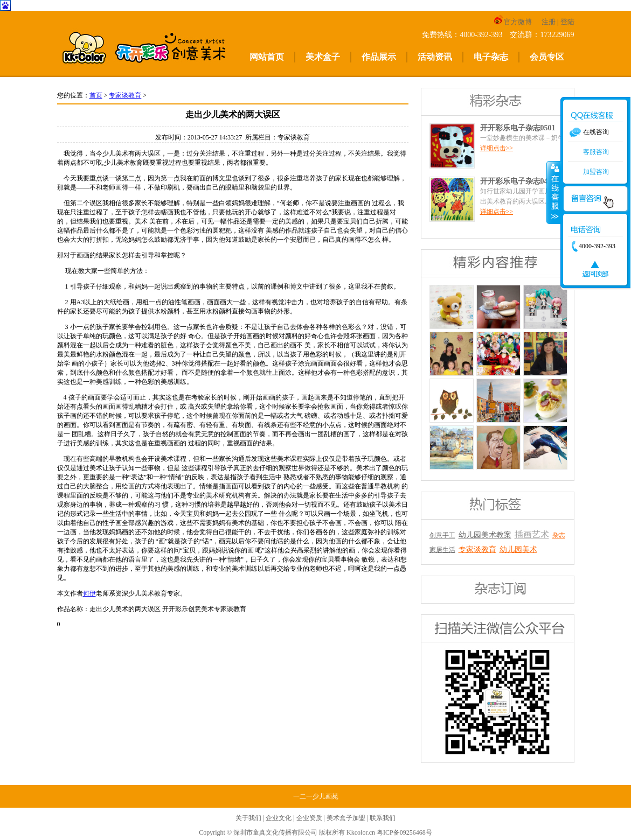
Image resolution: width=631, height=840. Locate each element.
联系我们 (383, 818)
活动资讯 (435, 57)
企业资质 (309, 818)
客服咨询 (596, 152)
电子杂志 (491, 57)
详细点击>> (497, 148)
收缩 (554, 192)
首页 (96, 95)
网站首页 (267, 57)
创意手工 (442, 535)
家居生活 (442, 550)
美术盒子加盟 (346, 818)
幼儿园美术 (518, 549)
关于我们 (248, 818)
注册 (549, 22)
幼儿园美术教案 (485, 535)
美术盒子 (323, 57)
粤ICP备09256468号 (404, 832)
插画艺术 (532, 534)
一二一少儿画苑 (316, 796)
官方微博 (513, 22)
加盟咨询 (596, 172)
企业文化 (279, 818)
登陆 (567, 22)
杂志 (559, 535)
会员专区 (547, 57)
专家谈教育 (125, 95)
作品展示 (379, 57)
